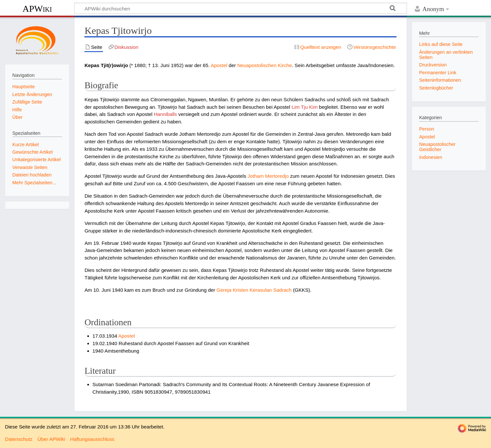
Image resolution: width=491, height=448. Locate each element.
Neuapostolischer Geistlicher (437, 147)
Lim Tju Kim (305, 107)
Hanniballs (165, 114)
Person (426, 129)
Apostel (219, 65)
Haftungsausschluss (92, 439)
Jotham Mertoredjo (268, 176)
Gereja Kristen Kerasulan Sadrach (254, 290)
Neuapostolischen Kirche (265, 65)
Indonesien (431, 157)
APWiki (37, 9)
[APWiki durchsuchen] (241, 8)
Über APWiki (51, 439)
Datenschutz (19, 439)
